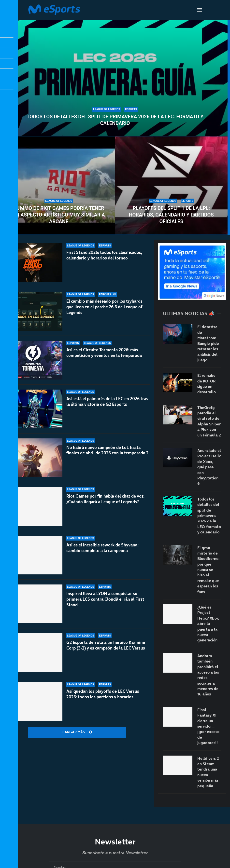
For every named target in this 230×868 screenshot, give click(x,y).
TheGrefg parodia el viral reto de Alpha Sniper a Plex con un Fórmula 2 (209, 421)
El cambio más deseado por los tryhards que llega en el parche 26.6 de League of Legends (104, 307)
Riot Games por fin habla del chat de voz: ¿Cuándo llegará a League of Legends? (105, 503)
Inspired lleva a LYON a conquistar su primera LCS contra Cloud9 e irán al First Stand (105, 599)
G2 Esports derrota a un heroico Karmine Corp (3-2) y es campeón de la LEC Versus (106, 645)
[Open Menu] (199, 10)
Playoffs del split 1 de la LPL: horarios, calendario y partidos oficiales (171, 215)
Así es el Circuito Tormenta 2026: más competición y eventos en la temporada (104, 353)
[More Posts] (77, 732)
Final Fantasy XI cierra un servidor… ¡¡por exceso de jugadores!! (208, 726)
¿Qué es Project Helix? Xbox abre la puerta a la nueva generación (208, 624)
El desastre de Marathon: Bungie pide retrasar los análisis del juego (208, 343)
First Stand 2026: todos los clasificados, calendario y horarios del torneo (104, 255)
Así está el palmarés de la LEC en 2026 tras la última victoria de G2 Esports (107, 401)
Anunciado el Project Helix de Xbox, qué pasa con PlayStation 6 (209, 467)
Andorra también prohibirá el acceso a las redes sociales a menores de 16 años (208, 675)
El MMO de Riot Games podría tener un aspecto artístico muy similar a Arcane (59, 215)
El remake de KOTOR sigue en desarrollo (207, 384)
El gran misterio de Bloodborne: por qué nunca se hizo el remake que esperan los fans (208, 570)
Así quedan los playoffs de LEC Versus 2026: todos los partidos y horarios (103, 694)
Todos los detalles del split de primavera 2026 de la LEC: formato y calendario (115, 120)
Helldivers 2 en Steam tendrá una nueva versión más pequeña (208, 772)
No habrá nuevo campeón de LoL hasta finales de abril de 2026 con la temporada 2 (107, 450)
